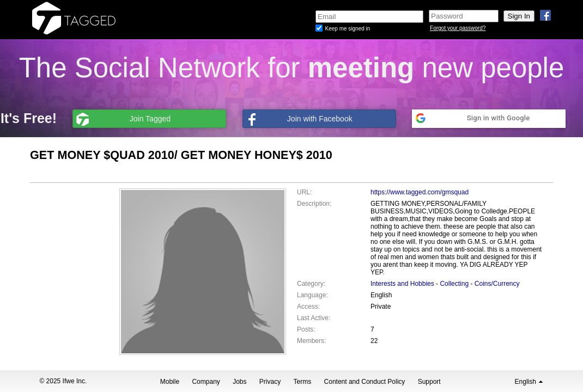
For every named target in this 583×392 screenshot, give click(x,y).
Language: (312, 295)
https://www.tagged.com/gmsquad (420, 192)
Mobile (170, 382)
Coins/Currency (497, 284)
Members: (311, 341)
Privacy (270, 382)
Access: (308, 307)
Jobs (239, 382)
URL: (304, 192)
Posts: (306, 329)
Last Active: (314, 318)
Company (206, 382)
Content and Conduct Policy (365, 382)
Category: (311, 284)
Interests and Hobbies (402, 284)
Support (429, 382)
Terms (303, 382)
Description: (314, 204)
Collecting (454, 284)
